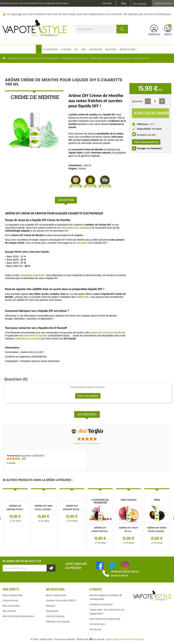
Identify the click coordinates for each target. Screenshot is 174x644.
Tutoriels (107, 3)
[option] (17, 520)
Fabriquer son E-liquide (58, 621)
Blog (124, 3)
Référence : (143, 124)
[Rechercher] (101, 29)
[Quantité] (155, 101)
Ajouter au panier (151, 113)
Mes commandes (11, 606)
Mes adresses (9, 611)
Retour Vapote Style (12, 595)
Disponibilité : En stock (149, 129)
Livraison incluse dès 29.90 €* (61, 600)
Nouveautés (52, 611)
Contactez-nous (163, 3)
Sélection (51, 606)
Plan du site (95, 629)
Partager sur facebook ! (150, 148)
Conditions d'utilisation (101, 604)
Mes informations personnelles (18, 616)
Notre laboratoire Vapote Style (105, 619)
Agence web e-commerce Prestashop (125, 639)
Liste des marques (55, 616)
